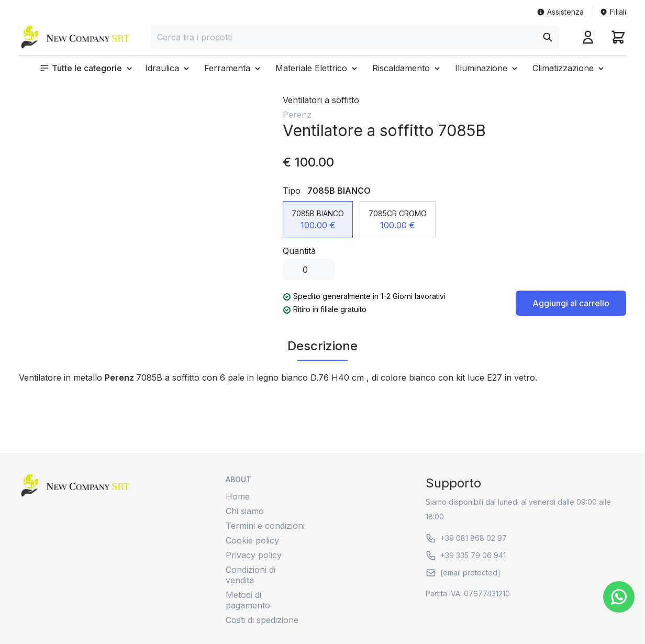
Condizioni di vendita (251, 575)
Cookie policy (252, 540)
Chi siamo (245, 511)
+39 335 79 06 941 (466, 556)
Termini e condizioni (265, 526)
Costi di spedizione (262, 620)
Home (238, 496)
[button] (87, 68)
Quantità (299, 251)
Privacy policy (254, 555)
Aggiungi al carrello (571, 303)
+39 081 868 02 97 (466, 538)
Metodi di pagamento (248, 600)
